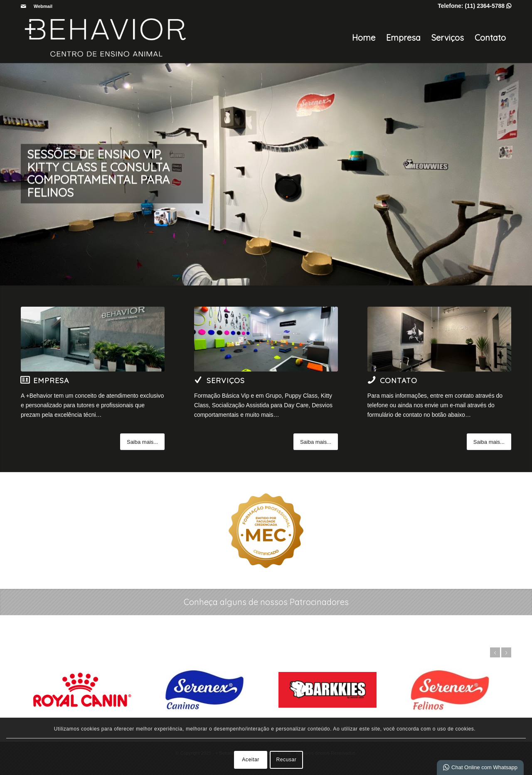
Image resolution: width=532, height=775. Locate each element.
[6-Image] (439, 339)
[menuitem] (41, 6)
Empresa (403, 38)
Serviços (448, 38)
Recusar (287, 760)
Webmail (43, 6)
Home (364, 38)
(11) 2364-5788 (488, 6)
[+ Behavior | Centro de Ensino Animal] (106, 38)
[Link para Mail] (23, 6)
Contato (490, 38)
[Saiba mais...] (142, 442)
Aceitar (251, 760)
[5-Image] (266, 339)
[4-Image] (93, 339)
